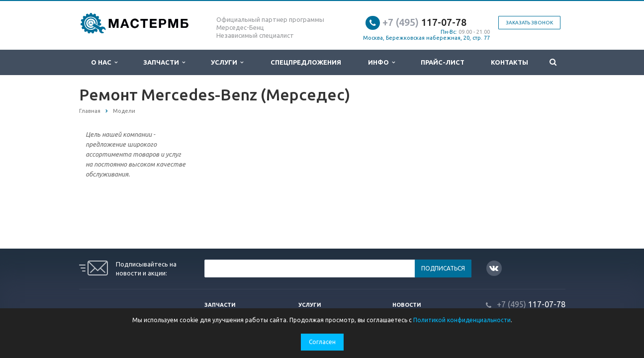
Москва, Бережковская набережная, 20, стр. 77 (426, 38)
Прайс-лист (443, 62)
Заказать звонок (529, 23)
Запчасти (164, 62)
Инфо (381, 62)
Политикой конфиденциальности (462, 320)
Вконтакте (494, 268)
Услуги (227, 62)
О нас (104, 62)
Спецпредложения (306, 62)
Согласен (322, 342)
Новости (407, 305)
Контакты (509, 62)
